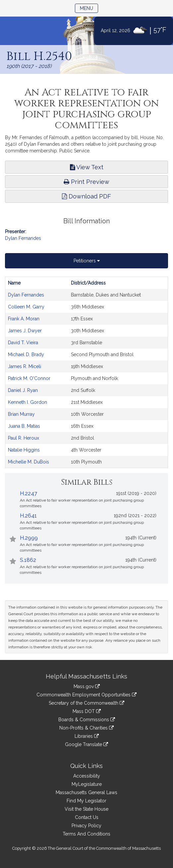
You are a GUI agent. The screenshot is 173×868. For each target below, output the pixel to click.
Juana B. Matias (24, 426)
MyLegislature (87, 784)
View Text (87, 167)
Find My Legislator (86, 801)
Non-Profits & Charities (86, 728)
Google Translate (86, 744)
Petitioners (87, 261)
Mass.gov (87, 686)
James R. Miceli (25, 366)
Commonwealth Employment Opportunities (86, 695)
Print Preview (86, 182)
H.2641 (28, 516)
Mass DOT (87, 711)
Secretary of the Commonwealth (86, 703)
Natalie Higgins (24, 450)
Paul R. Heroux (24, 438)
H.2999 (29, 538)
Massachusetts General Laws (86, 792)
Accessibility (87, 776)
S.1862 (28, 560)
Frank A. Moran (24, 319)
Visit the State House (86, 809)
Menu (89, 8)
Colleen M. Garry (26, 307)
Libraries (87, 736)
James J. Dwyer (25, 331)
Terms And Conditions (86, 834)
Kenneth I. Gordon (28, 402)
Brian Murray (21, 414)
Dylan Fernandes (23, 238)
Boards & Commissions (87, 720)
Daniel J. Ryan (23, 390)
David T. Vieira (23, 343)
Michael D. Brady (26, 354)
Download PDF (86, 196)
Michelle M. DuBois (29, 462)
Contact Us (87, 817)
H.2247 (29, 493)
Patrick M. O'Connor (29, 378)
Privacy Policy (86, 826)
